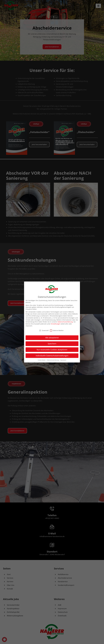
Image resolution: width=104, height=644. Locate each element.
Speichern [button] (52, 344)
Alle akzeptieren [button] (52, 338)
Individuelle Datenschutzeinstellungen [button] (52, 356)
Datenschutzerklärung (65, 322)
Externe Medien (57, 330)
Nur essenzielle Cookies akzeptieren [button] (52, 350)
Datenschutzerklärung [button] (53, 360)
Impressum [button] (63, 360)
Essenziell (44, 330)
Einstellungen (56, 324)
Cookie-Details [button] (42, 360)
